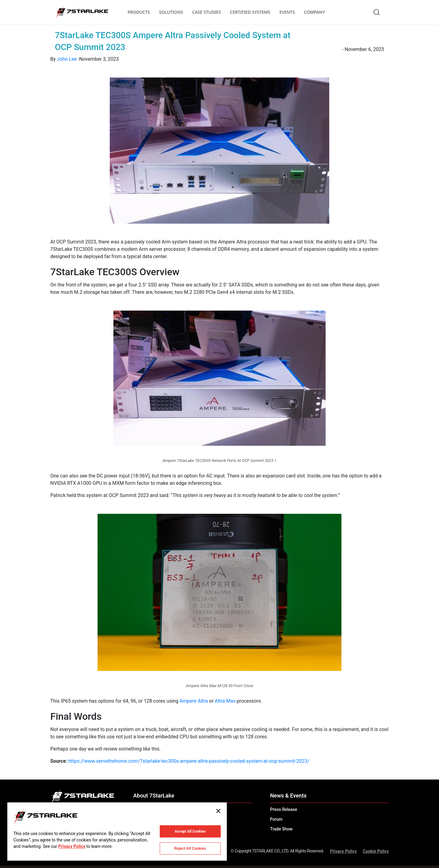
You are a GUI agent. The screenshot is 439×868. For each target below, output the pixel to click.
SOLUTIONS (171, 12)
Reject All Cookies (190, 848)
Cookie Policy (376, 851)
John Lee (67, 59)
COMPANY (314, 12)
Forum (276, 819)
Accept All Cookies (190, 831)
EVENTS (287, 12)
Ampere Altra (194, 701)
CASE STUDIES (207, 12)
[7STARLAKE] (82, 12)
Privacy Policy (343, 851)
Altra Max (225, 701)
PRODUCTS (139, 12)
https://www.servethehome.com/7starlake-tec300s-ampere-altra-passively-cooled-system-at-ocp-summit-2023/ (189, 761)
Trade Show (281, 829)
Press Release (284, 809)
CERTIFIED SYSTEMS (250, 12)
